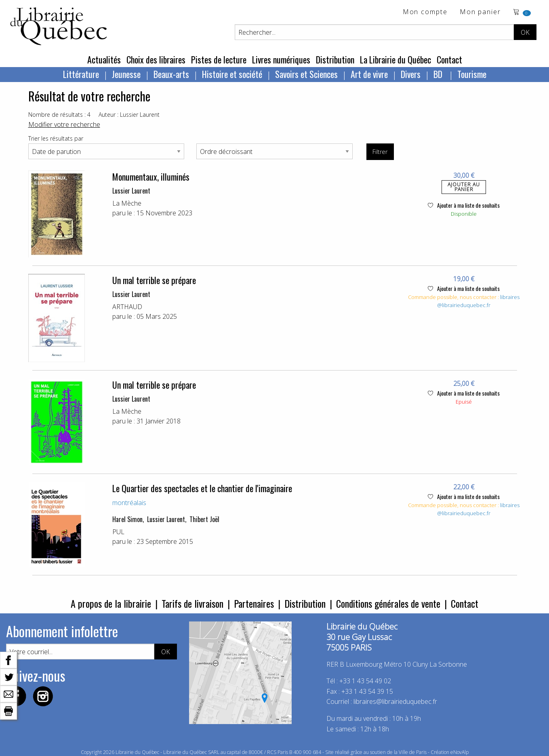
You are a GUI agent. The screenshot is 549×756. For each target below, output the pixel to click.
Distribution (335, 59)
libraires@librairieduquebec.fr (478, 301)
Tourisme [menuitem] (472, 74)
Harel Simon (127, 519)
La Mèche (127, 203)
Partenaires (254, 603)
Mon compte (425, 12)
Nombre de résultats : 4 (59, 115)
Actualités (104, 59)
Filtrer (380, 152)
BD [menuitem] (439, 74)
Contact (449, 59)
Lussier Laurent (131, 191)
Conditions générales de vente (388, 603)
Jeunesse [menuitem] (126, 74)
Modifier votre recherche (64, 124)
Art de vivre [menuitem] (369, 74)
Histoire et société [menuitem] (232, 74)
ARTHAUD (127, 307)
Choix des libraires (156, 59)
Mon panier (480, 12)
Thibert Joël (204, 519)
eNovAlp (460, 752)
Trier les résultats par (56, 138)
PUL (118, 532)
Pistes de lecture (219, 59)
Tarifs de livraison (192, 603)
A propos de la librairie (111, 603)
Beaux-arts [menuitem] (171, 74)
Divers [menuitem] (411, 74)
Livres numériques (281, 59)
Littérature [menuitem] (81, 74)
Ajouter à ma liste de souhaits (464, 205)
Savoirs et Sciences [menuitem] (306, 74)
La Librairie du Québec (395, 59)
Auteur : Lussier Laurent (129, 115)
